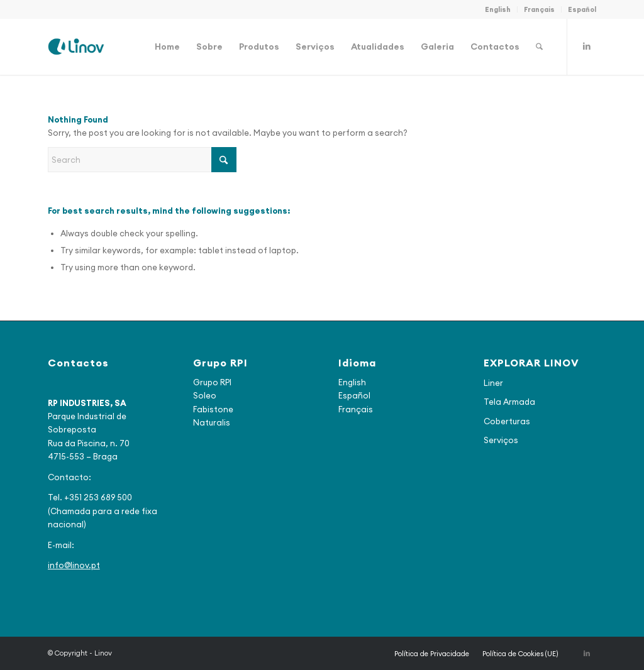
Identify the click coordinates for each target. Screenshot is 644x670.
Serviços (501, 440)
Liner (493, 383)
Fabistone (213, 409)
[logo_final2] (76, 47)
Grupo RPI (212, 382)
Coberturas (507, 421)
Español (582, 9)
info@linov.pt (74, 565)
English (498, 9)
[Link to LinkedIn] (587, 46)
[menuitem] (498, 9)
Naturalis (212, 422)
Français (539, 9)
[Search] (539, 47)
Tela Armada (509, 402)
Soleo (205, 395)
